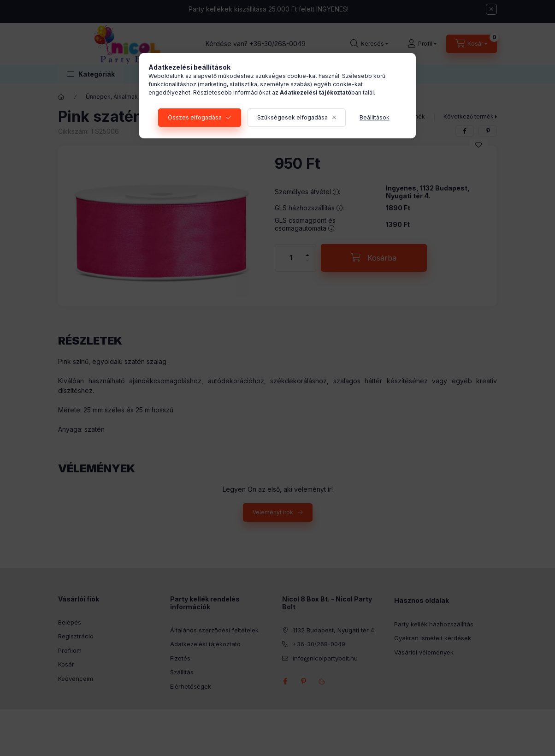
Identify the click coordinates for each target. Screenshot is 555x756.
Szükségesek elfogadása (292, 117)
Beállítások (375, 117)
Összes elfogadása (195, 117)
